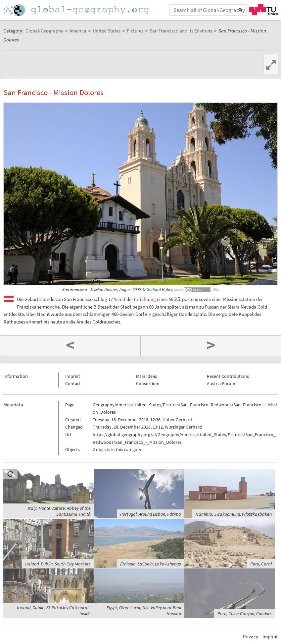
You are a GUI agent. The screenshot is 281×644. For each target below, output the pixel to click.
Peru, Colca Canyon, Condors (245, 614)
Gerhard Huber (159, 290)
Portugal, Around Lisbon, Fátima (151, 514)
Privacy (251, 637)
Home (77, 10)
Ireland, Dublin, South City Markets (58, 564)
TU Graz (263, 10)
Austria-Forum (221, 383)
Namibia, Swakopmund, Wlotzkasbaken (234, 514)
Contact (73, 383)
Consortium (148, 383)
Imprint (73, 376)
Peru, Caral (261, 564)
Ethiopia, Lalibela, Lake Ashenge (151, 564)
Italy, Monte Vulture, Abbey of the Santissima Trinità (59, 511)
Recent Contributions (228, 376)
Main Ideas (146, 376)
